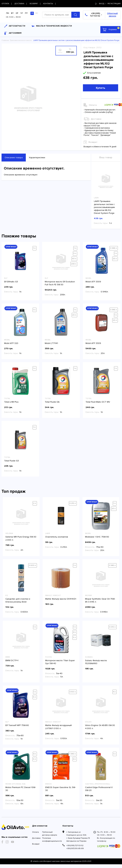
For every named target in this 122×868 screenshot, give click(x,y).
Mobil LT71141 (51, 343)
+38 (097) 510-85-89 (75, 848)
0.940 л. (73, 754)
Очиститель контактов (57, 537)
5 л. (75, 253)
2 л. (35, 503)
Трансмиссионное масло (21, 40)
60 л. (74, 259)
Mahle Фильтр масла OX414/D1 (61, 599)
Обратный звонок (112, 15)
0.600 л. (33, 565)
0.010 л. (113, 627)
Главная (5, 40)
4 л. (75, 632)
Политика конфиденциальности (51, 840)
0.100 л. (73, 692)
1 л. (35, 248)
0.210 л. (73, 503)
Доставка (36, 838)
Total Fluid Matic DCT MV (98, 402)
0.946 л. (114, 248)
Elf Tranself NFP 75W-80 (17, 725)
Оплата (35, 832)
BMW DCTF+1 (12, 660)
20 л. (115, 259)
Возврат (36, 844)
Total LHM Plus (11, 402)
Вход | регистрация (108, 4)
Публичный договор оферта (50, 834)
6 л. (35, 759)
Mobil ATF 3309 (93, 282)
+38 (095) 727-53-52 (75, 846)
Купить (101, 88)
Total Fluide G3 (12, 461)
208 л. (74, 264)
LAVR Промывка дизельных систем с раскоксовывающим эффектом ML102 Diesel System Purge (104, 207)
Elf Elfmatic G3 (11, 282)
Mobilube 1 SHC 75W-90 (97, 537)
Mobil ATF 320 (11, 343)
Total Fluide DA (52, 402)
